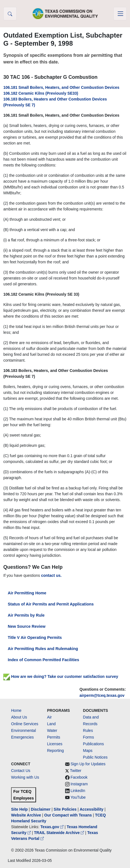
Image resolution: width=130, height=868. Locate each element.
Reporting (56, 751)
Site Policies (65, 809)
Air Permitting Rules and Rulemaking (43, 649)
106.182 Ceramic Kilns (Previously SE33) (41, 93)
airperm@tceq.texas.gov (102, 695)
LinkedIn (78, 791)
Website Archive (26, 815)
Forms (88, 737)
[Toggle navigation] (120, 14)
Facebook (79, 777)
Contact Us (21, 771)
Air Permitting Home (27, 593)
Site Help (19, 809)
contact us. (51, 575)
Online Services (25, 724)
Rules (88, 730)
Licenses (55, 744)
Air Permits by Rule (26, 615)
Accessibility (92, 809)
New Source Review (27, 626)
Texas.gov (53, 827)
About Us (19, 717)
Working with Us (25, 777)
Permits (54, 737)
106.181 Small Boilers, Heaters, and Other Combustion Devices (61, 87)
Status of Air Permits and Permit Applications (51, 604)
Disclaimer (41, 809)
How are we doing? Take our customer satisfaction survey (61, 676)
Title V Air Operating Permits (35, 637)
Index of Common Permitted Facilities (43, 660)
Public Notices (95, 757)
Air (49, 717)
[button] (10, 14)
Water (52, 730)
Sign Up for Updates (88, 764)
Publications (93, 744)
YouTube (78, 797)
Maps (88, 751)
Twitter (76, 771)
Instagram (79, 784)
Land (51, 724)
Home (16, 710)
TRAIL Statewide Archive (60, 833)
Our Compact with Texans (68, 815)
